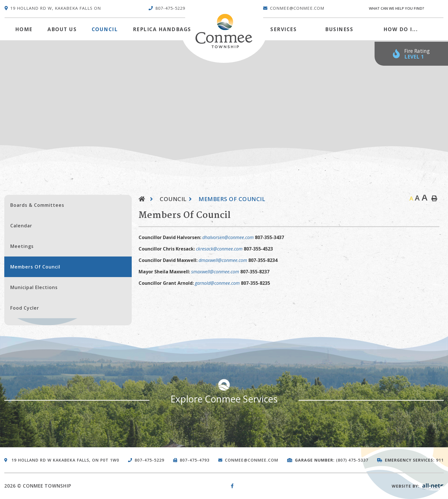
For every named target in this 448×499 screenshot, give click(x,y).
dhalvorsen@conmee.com (228, 237)
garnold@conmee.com (217, 283)
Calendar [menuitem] (21, 226)
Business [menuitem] (339, 29)
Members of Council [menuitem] (35, 267)
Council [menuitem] (105, 29)
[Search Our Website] (406, 8)
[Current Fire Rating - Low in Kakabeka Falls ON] (411, 54)
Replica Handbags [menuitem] (162, 29)
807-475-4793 (195, 460)
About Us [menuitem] (62, 29)
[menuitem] (24, 29)
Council (173, 199)
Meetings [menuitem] (22, 246)
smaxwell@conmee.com (215, 272)
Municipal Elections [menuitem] (34, 287)
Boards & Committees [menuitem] (37, 205)
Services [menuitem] (283, 29)
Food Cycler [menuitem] (25, 308)
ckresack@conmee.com (219, 249)
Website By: (418, 486)
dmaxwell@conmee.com (223, 260)
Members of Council (232, 199)
